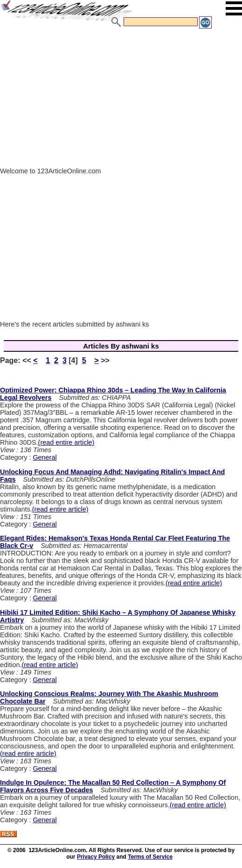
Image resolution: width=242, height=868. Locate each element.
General (45, 457)
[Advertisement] (121, 100)
